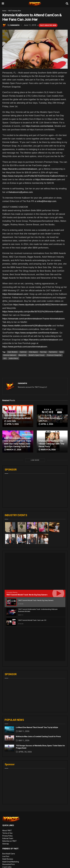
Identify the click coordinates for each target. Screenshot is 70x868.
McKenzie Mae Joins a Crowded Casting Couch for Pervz (38, 702)
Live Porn (6, 822)
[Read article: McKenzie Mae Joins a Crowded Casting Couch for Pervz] (9, 705)
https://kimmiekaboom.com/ (15, 294)
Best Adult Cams (9, 820)
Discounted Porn (9, 830)
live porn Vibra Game (10, 867)
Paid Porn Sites (8, 856)
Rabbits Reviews (9, 846)
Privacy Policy (7, 802)
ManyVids (22, 355)
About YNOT (7, 796)
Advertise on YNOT (9, 807)
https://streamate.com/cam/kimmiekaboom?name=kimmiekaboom (34, 319)
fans (61, 352)
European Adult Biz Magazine (13, 835)
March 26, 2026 (47, 450)
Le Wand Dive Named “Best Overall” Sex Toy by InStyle (37, 693)
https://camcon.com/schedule (39, 126)
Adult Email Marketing (11, 828)
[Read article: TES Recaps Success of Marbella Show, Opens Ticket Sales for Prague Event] (9, 714)
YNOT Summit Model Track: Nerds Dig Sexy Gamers (27, 595)
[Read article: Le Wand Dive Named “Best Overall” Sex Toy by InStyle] (9, 696)
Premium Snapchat (54, 355)
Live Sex (5, 859)
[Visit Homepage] (35, 4)
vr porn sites (7, 833)
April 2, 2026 (46, 424)
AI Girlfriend (7, 864)
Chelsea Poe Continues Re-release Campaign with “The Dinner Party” (51, 444)
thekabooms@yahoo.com (21, 192)
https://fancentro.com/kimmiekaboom (20, 169)
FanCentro (53, 352)
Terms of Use (7, 799)
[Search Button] (67, 4)
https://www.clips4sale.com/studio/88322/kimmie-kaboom (40, 305)
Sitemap (6, 810)
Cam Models (13, 352)
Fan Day (43, 352)
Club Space (33, 352)
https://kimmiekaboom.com (48, 179)
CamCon (23, 352)
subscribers (14, 358)
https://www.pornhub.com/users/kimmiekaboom (25, 347)
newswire (15, 25)
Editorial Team (8, 804)
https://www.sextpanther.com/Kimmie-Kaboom (36, 333)
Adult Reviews (8, 825)
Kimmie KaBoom (10, 355)
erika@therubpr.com (47, 201)
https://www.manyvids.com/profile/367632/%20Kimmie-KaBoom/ (33, 312)
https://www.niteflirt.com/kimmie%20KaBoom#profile (27, 326)
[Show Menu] (3, 4)
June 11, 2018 (30, 25)
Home (4, 11)
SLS (5, 358)
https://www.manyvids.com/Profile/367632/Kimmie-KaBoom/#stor (33, 176)
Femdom (6, 853)
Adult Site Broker (9, 851)
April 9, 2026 (11, 424)
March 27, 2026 (13, 450)
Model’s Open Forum (37, 355)
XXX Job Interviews (10, 848)
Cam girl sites (7, 861)
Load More (35, 460)
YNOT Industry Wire (15, 11)
